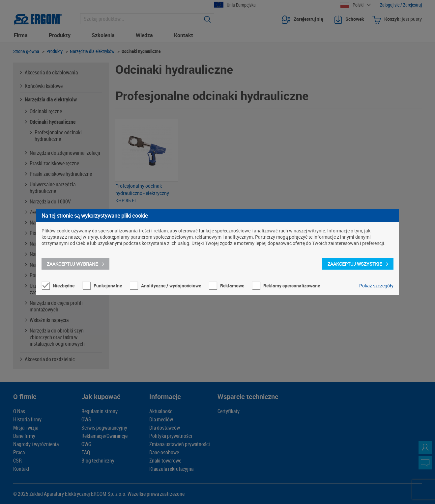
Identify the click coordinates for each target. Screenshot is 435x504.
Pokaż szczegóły (376, 286)
